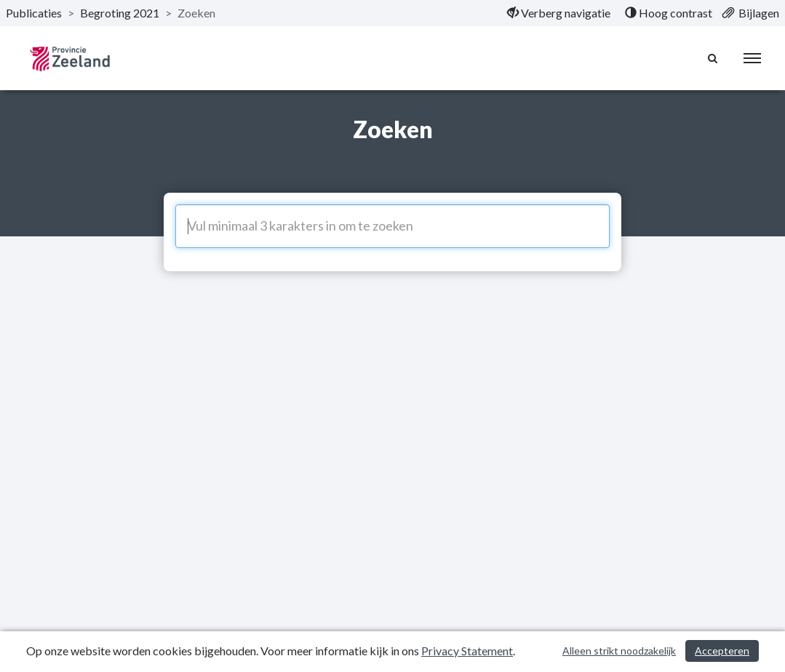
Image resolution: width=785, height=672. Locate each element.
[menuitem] (559, 13)
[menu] (752, 58)
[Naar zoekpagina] (713, 58)
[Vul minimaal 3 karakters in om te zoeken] (392, 226)
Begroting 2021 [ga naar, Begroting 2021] (120, 13)
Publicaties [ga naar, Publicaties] (34, 13)
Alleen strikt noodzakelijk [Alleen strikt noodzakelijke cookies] (619, 651)
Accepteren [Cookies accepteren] (722, 651)
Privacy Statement (467, 651)
